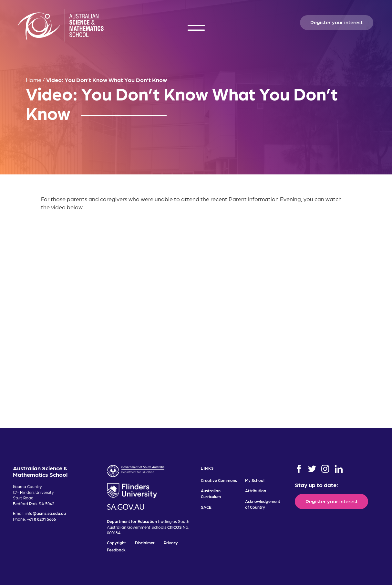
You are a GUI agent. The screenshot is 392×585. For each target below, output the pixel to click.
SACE (206, 507)
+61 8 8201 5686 (41, 519)
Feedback (116, 550)
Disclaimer (145, 543)
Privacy (171, 543)
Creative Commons (219, 480)
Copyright (116, 543)
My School (255, 480)
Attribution (256, 491)
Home (34, 80)
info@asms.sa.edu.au (46, 513)
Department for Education (132, 521)
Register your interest (336, 22)
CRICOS (175, 527)
